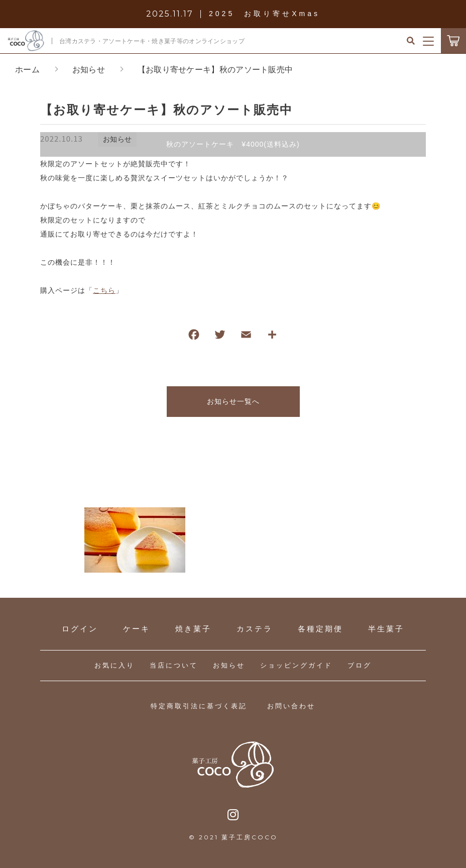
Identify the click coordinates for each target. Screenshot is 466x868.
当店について (174, 665)
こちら (104, 290)
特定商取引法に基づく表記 (199, 706)
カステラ (255, 629)
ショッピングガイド (296, 665)
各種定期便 (320, 629)
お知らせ (229, 665)
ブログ (360, 665)
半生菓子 (386, 629)
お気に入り (114, 665)
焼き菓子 (193, 629)
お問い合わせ (291, 706)
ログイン (80, 629)
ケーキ (137, 629)
